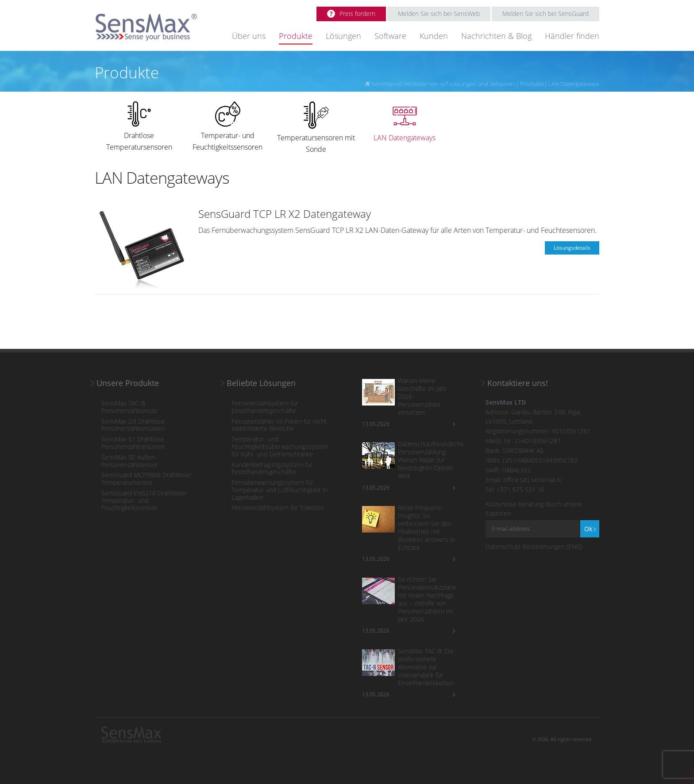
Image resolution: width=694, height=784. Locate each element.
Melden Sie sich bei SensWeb (439, 14)
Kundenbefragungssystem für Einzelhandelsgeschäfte (272, 469)
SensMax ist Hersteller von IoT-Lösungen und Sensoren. (444, 84)
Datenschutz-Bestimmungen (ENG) (534, 546)
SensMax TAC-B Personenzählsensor (129, 407)
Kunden (434, 36)
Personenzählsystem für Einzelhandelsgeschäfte (265, 407)
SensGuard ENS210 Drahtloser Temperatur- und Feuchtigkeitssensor (144, 501)
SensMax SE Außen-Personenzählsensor (129, 461)
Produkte (296, 36)
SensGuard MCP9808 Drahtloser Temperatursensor (147, 479)
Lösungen (343, 36)
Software (390, 36)
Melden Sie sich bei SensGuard (546, 14)
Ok (588, 529)
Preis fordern (357, 14)
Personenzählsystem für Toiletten (278, 508)
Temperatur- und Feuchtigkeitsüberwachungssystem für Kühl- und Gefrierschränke (280, 447)
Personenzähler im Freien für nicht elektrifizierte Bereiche (279, 425)
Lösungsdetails (572, 248)
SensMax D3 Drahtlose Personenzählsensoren (133, 425)
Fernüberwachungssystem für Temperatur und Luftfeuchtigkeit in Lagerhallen (280, 490)
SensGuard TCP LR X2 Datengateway (285, 214)
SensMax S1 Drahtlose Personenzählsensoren (133, 443)
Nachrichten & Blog (496, 36)
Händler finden (572, 36)
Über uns (249, 36)
